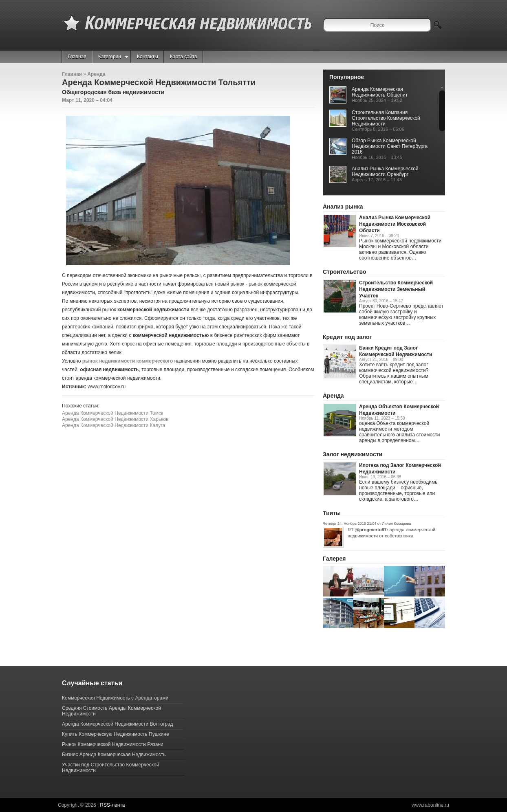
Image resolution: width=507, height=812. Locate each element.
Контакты (148, 57)
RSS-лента (112, 805)
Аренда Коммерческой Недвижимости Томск (112, 413)
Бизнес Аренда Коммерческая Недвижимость (114, 755)
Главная (77, 57)
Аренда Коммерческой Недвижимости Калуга (114, 425)
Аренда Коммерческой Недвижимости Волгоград (118, 724)
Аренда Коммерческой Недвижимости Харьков (115, 419)
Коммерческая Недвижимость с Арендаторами (115, 698)
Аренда (96, 74)
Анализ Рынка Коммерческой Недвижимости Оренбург (385, 172)
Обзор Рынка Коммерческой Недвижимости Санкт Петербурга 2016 (390, 146)
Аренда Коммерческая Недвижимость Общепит (380, 92)
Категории (113, 57)
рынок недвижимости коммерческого (128, 361)
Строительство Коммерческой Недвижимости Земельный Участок (396, 289)
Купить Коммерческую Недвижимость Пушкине (116, 734)
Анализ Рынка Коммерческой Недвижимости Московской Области (395, 224)
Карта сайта (184, 57)
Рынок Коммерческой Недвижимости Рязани (113, 744)
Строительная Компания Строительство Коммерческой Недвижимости (386, 118)
